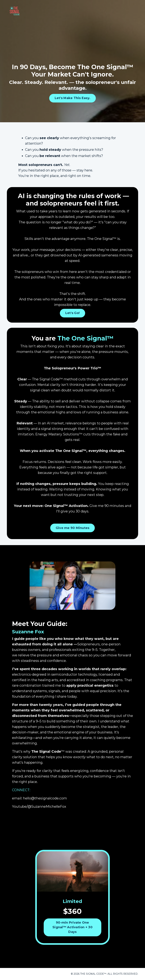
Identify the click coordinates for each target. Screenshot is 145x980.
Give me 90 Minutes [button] (73, 528)
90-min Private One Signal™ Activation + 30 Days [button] (72, 927)
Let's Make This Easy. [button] (72, 98)
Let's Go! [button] (72, 313)
